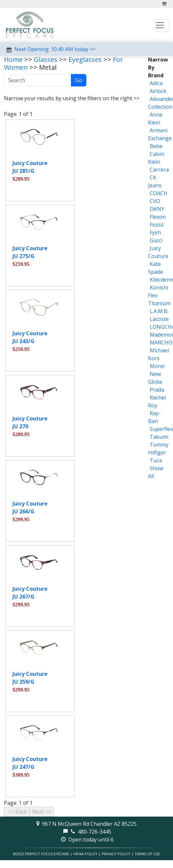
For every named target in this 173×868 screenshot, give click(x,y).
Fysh (155, 232)
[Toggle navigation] (162, 25)
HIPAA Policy (85, 854)
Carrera (159, 170)
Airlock (158, 91)
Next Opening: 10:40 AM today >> (55, 49)
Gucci (156, 240)
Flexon (158, 217)
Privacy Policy (116, 854)
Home (13, 59)
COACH (159, 193)
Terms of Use (147, 854)
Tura (156, 460)
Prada (157, 390)
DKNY (157, 209)
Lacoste (159, 319)
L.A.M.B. (159, 311)
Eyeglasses (85, 59)
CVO (155, 201)
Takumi (159, 437)
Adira (156, 83)
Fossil (157, 225)
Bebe (156, 146)
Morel (157, 366)
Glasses (46, 59)
